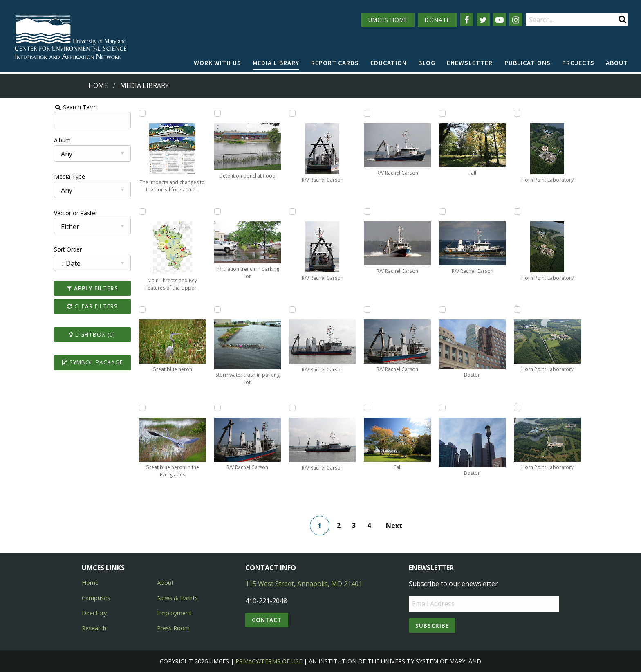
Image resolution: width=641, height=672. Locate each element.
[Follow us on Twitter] (483, 20)
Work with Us (217, 63)
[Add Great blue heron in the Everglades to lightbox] (108, 408)
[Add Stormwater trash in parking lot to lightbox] (184, 310)
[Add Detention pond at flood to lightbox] (184, 113)
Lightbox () (51, 334)
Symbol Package (50, 362)
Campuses (96, 598)
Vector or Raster (27, 213)
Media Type (21, 176)
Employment (174, 613)
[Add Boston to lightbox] (412, 310)
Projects (578, 63)
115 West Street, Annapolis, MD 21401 (304, 584)
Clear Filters (51, 306)
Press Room (173, 628)
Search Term (27, 107)
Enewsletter (470, 63)
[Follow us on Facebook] (467, 20)
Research (94, 628)
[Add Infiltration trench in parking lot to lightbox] (184, 211)
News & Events (177, 598)
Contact (267, 620)
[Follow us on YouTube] (500, 20)
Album (14, 140)
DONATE (437, 20)
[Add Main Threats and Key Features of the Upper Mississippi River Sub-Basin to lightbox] (108, 211)
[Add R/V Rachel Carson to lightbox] (184, 408)
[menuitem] (217, 63)
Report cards (335, 63)
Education (389, 63)
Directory (94, 613)
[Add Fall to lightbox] (336, 408)
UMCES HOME (388, 20)
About (617, 63)
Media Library (276, 63)
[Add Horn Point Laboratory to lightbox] (489, 113)
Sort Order (19, 249)
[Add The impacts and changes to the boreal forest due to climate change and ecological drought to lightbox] (108, 113)
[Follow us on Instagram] (516, 20)
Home (98, 85)
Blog (427, 63)
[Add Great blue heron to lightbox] (108, 310)
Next (401, 526)
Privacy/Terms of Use (269, 661)
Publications (528, 63)
